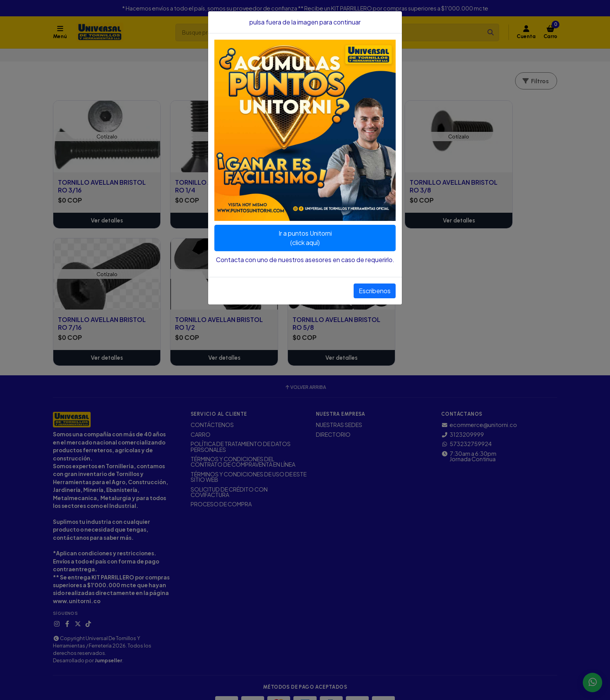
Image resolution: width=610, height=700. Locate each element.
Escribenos (375, 291)
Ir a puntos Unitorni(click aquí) (305, 238)
